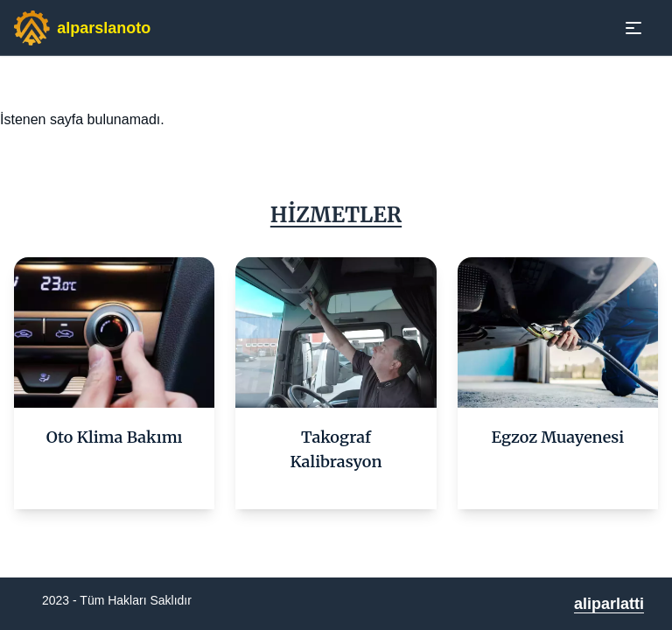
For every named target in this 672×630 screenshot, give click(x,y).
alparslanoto (104, 28)
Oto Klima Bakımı (115, 437)
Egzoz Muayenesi (558, 437)
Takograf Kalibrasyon (336, 449)
